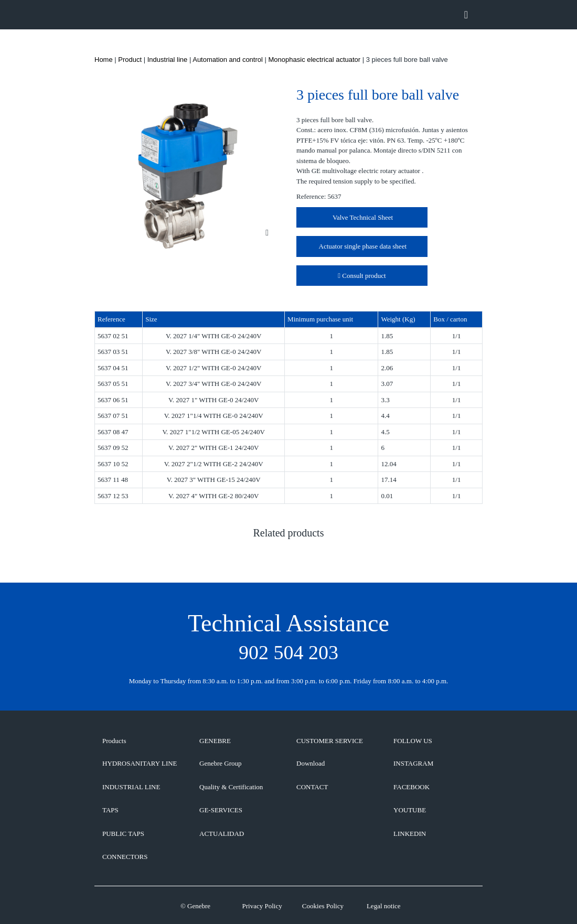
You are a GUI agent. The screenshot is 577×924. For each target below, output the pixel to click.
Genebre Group (221, 763)
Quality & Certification (231, 787)
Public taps (123, 834)
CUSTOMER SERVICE (330, 741)
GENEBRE (215, 741)
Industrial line (168, 60)
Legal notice (384, 906)
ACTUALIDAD (222, 834)
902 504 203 (288, 652)
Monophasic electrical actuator (315, 60)
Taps (110, 810)
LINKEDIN (410, 834)
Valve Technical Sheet (362, 217)
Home (104, 60)
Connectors (125, 857)
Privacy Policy (262, 906)
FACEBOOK (412, 787)
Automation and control (228, 60)
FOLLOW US (413, 741)
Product (130, 60)
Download (311, 763)
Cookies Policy (323, 906)
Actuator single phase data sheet (362, 246)
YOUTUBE (410, 810)
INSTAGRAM (413, 763)
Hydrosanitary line (140, 763)
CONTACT (312, 787)
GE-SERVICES (221, 810)
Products (114, 741)
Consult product (362, 276)
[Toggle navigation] (466, 15)
